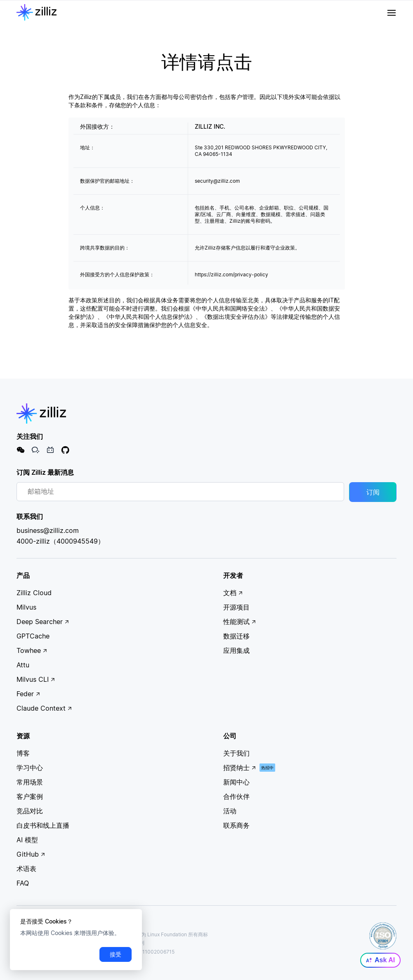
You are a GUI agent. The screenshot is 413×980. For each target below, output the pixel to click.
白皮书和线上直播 (43, 825)
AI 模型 (27, 840)
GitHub (31, 854)
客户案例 (30, 796)
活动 (230, 811)
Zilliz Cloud (34, 593)
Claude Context (44, 708)
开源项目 (236, 607)
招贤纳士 (240, 768)
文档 (233, 593)
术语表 (26, 869)
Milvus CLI (36, 679)
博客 (23, 753)
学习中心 (30, 768)
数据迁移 (236, 636)
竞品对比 (30, 811)
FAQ (23, 883)
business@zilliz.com (48, 530)
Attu (23, 665)
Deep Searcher (43, 622)
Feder (28, 694)
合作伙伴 (236, 796)
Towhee (32, 650)
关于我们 (236, 753)
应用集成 (236, 650)
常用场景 (30, 782)
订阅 (373, 492)
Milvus (26, 607)
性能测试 (240, 622)
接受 (116, 954)
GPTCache (33, 636)
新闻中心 (236, 782)
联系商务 (236, 825)
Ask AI (380, 960)
